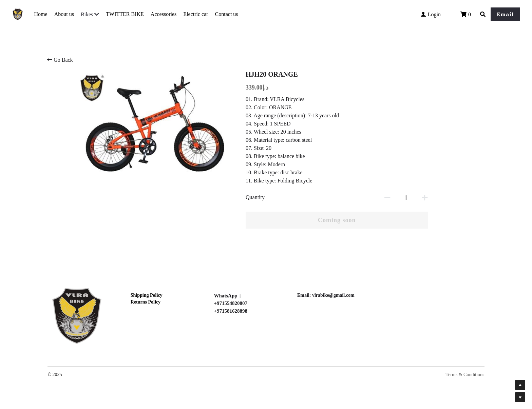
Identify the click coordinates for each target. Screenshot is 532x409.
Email (505, 14)
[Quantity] (406, 198)
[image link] (77, 315)
